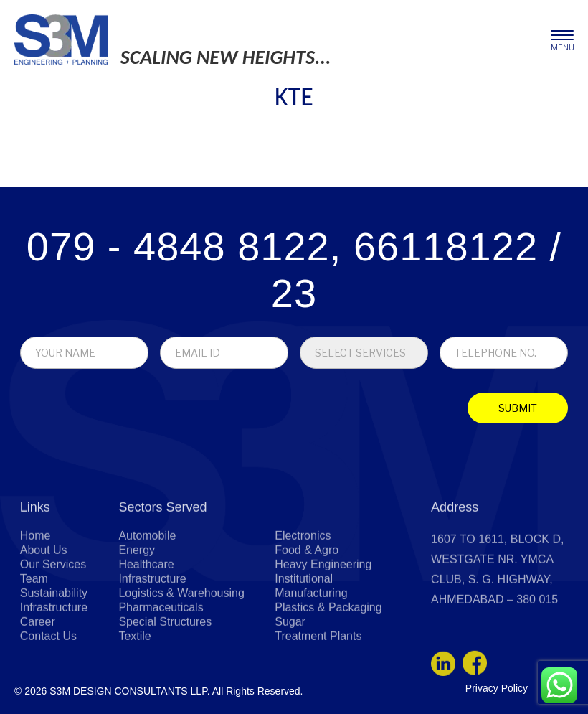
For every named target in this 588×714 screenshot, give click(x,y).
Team (34, 640)
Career (38, 684)
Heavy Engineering (323, 626)
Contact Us (48, 698)
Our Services (53, 626)
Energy (137, 612)
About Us (44, 612)
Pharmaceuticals (161, 669)
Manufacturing (311, 655)
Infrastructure (54, 669)
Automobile (147, 597)
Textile (134, 698)
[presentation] (123, 411)
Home (35, 597)
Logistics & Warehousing (181, 655)
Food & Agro (307, 612)
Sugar (290, 684)
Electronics (303, 597)
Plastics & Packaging (328, 669)
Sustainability (54, 655)
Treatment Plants (318, 698)
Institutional (304, 640)
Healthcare (146, 626)
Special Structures (165, 684)
